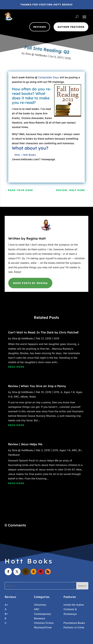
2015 (61, 69)
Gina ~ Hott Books (25, 155)
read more (16, 367)
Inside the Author (74, 605)
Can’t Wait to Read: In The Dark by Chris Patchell (43, 332)
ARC (16, 397)
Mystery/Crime (43, 627)
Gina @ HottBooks (37, 48)
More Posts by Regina (30, 283)
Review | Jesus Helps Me (25, 444)
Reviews (40, 27)
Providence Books (74, 623)
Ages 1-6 (69, 392)
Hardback (14, 455)
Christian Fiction (44, 623)
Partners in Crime (74, 627)
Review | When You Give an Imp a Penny (37, 386)
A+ (6, 605)
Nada (33, 397)
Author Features (71, 27)
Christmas (40, 605)
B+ (80, 450)
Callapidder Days (49, 77)
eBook (24, 397)
